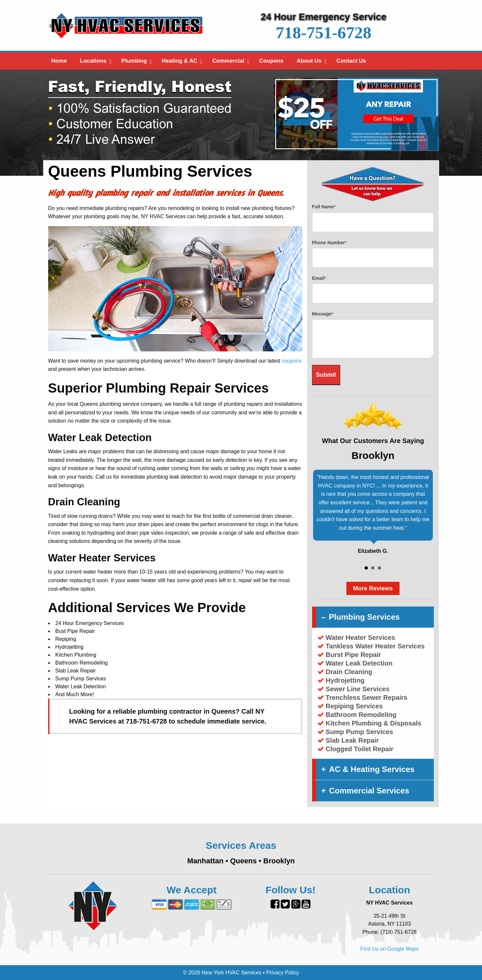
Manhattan (206, 861)
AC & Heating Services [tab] (372, 769)
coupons (292, 361)
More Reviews (373, 588)
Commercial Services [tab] (369, 791)
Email (319, 278)
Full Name (324, 207)
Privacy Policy (283, 973)
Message (323, 314)
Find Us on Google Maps (389, 949)
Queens (243, 861)
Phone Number (329, 243)
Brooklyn (279, 861)
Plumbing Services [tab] (364, 617)
